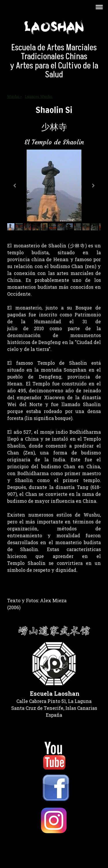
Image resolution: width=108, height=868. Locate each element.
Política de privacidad (26, 846)
